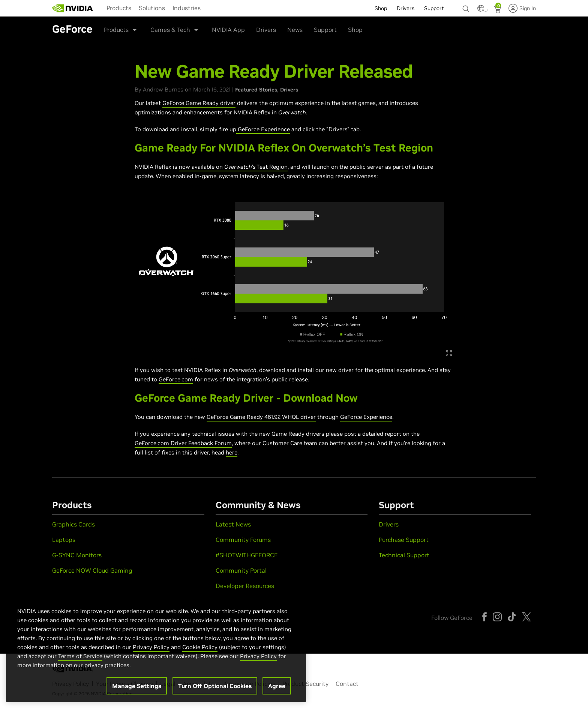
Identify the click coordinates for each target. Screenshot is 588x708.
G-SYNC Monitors (77, 555)
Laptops (64, 540)
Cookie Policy (200, 650)
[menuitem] (119, 7)
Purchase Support (404, 540)
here (232, 452)
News (295, 30)
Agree (277, 689)
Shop (355, 30)
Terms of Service (80, 659)
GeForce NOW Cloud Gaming (92, 570)
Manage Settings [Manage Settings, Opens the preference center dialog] (137, 689)
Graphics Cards (73, 524)
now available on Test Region (233, 167)
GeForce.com (176, 379)
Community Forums (243, 540)
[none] (466, 5)
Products (119, 8)
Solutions (152, 8)
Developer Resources (245, 586)
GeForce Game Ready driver (199, 103)
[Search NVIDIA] (466, 7)
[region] (156, 650)
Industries (187, 8)
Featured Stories (256, 90)
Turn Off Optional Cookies (215, 689)
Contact (347, 684)
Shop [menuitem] (381, 8)
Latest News (233, 524)
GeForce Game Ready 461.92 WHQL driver (261, 417)
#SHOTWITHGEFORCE (247, 555)
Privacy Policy (151, 650)
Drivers (266, 30)
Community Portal (241, 570)
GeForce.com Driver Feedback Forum (183, 443)
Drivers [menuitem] (406, 8)
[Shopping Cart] (498, 10)
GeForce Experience (263, 129)
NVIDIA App (228, 30)
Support (325, 30)
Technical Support (404, 555)
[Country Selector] (481, 10)
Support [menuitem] (434, 8)
